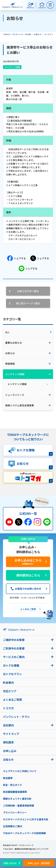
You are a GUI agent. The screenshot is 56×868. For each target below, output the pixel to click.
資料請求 (8, 742)
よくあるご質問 (12, 700)
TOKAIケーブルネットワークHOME (17, 34)
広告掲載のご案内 (13, 826)
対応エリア (10, 691)
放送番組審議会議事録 (15, 792)
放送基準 (8, 778)
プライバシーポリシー (15, 812)
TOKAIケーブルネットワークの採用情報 (24, 833)
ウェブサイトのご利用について (20, 771)
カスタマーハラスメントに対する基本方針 (26, 819)
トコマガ (8, 708)
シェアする (17, 258)
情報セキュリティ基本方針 (17, 799)
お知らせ (38, 34)
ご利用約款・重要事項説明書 (19, 805)
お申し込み (10, 751)
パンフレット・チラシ (16, 717)
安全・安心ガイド (13, 785)
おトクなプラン (12, 674)
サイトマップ (11, 734)
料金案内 (8, 682)
